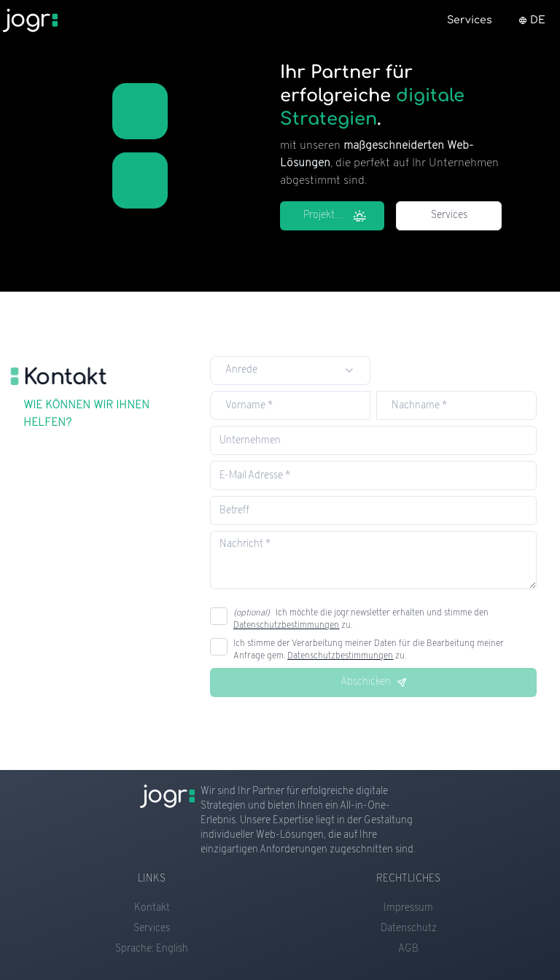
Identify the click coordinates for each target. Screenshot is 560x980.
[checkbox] (219, 616)
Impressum (408, 908)
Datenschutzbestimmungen (286, 626)
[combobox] (290, 370)
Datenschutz (409, 929)
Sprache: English (152, 949)
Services (449, 215)
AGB (408, 949)
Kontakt (152, 908)
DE (532, 20)
